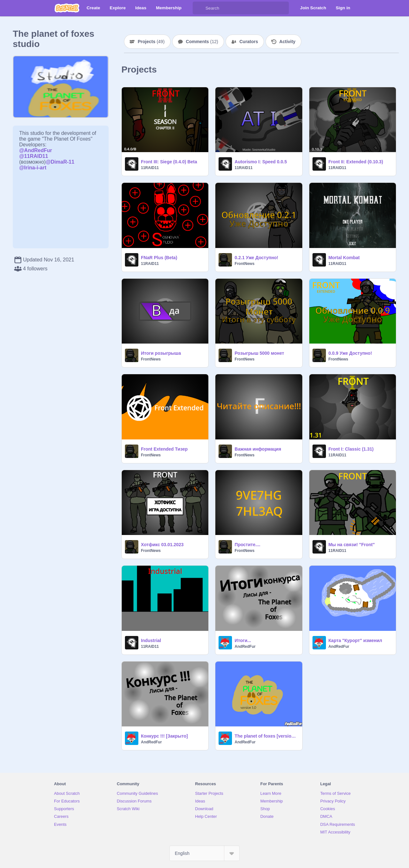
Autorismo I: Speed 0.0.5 (261, 162)
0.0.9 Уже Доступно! (350, 353)
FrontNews (244, 264)
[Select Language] (204, 853)
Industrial (151, 640)
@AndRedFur (36, 150)
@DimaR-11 (60, 162)
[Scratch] (67, 8)
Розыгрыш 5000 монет (259, 353)
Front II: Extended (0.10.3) (356, 162)
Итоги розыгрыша (161, 353)
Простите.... (247, 545)
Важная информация (258, 449)
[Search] (199, 8)
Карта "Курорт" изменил (355, 640)
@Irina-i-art (33, 168)
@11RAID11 (34, 156)
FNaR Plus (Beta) (159, 258)
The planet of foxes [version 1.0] (266, 736)
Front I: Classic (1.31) (351, 449)
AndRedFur (245, 647)
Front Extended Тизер (164, 449)
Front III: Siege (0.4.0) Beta (169, 162)
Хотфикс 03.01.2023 (162, 545)
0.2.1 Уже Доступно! (256, 258)
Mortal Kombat (344, 258)
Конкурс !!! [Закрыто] (164, 736)
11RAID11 (150, 168)
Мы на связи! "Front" (352, 545)
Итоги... (243, 640)
